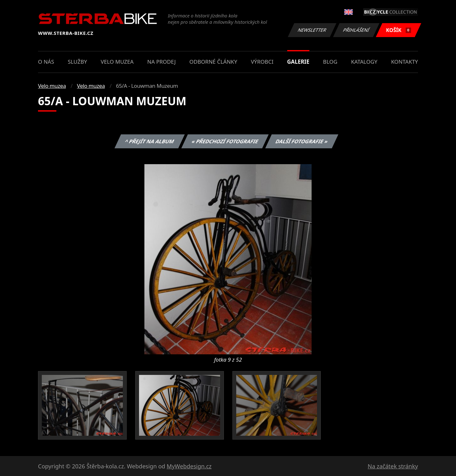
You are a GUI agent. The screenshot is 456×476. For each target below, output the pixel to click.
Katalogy (364, 62)
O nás (46, 62)
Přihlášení (356, 30)
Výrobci (262, 62)
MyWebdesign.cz (189, 466)
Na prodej (161, 62)
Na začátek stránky (393, 466)
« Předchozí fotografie (225, 141)
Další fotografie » (302, 141)
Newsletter (312, 30)
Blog (330, 62)
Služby (77, 62)
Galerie (298, 62)
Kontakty (405, 62)
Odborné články (213, 62)
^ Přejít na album (150, 141)
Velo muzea (117, 62)
